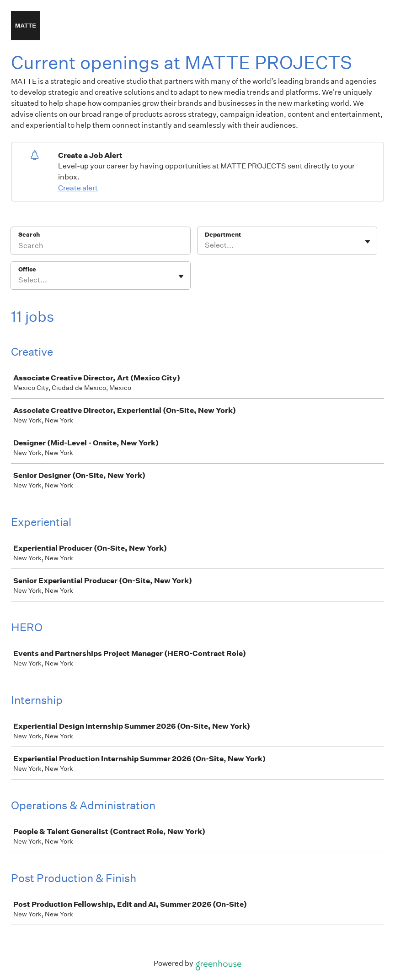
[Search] (101, 247)
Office (27, 269)
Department (223, 235)
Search (29, 235)
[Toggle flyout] (368, 242)
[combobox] (206, 245)
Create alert (78, 188)
